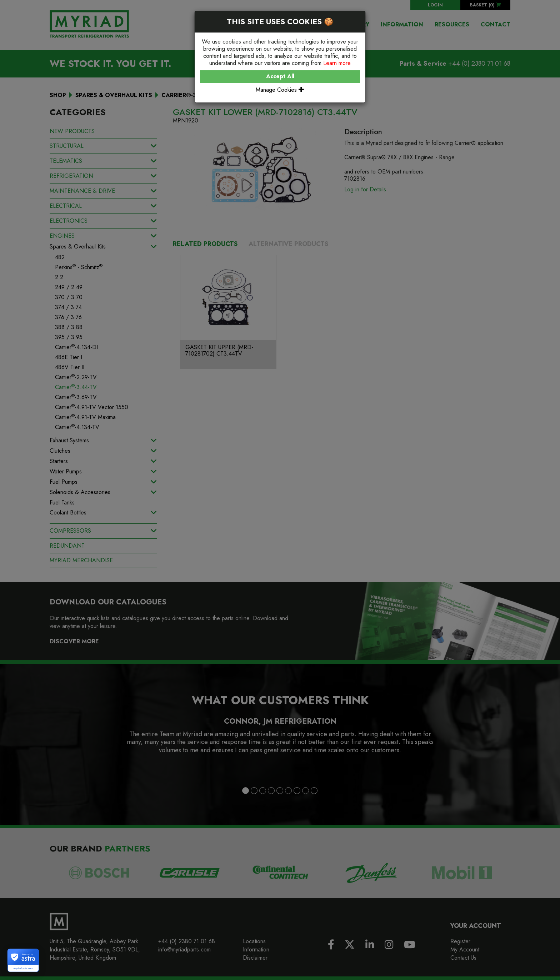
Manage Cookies (280, 90)
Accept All (280, 76)
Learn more (337, 63)
